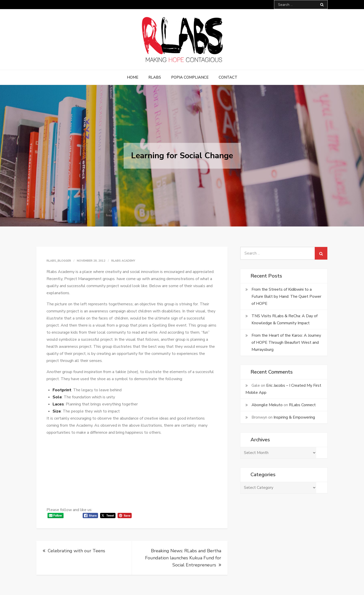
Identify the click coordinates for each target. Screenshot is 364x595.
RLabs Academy (123, 261)
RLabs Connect (302, 405)
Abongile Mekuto (267, 405)
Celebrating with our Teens (76, 551)
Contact (228, 77)
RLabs (155, 77)
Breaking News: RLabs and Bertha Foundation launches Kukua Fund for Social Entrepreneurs (183, 558)
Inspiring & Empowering (294, 417)
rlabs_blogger (59, 261)
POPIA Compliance (190, 77)
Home (133, 77)
